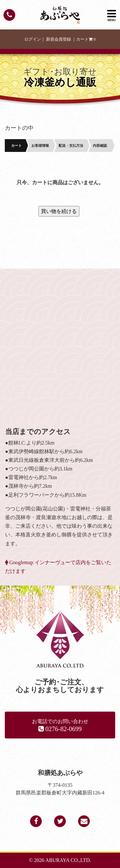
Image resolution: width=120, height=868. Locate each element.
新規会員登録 (59, 39)
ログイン (33, 39)
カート (86, 39)
